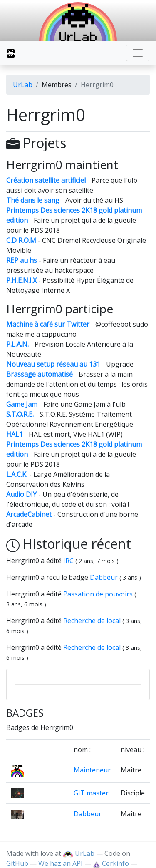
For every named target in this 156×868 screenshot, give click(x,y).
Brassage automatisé (40, 374)
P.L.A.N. (17, 344)
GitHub (17, 863)
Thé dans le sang (33, 200)
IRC (69, 561)
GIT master (91, 793)
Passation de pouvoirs (99, 594)
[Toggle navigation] (138, 53)
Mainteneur (92, 770)
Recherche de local (93, 621)
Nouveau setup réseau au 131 (53, 364)
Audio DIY (21, 494)
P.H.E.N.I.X (21, 280)
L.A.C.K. (17, 474)
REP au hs (22, 260)
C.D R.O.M (21, 240)
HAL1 (15, 434)
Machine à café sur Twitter (48, 324)
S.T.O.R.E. (20, 414)
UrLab (23, 85)
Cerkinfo (112, 863)
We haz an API (61, 863)
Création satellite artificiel (46, 180)
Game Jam (22, 404)
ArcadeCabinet (29, 514)
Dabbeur (105, 577)
